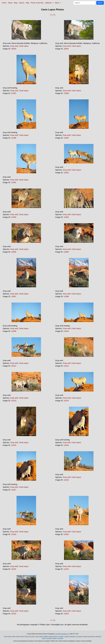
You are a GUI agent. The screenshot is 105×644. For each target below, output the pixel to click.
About (10, 3)
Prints (43, 638)
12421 (14, 569)
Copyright (60, 638)
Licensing (49, 638)
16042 (66, 49)
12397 (14, 93)
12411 (14, 366)
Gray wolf (14, 46)
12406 (66, 252)
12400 (66, 138)
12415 (14, 445)
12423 (14, 614)
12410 (66, 331)
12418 (66, 480)
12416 (66, 445)
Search (22, 3)
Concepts (79, 636)
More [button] (57, 3)
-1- (51, 15)
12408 (66, 296)
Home (4, 3)
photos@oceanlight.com (62, 634)
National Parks (53, 636)
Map (28, 3)
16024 (14, 49)
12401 (14, 182)
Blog (16, 3)
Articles (55, 638)
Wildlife (46, 636)
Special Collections (70, 636)
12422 (66, 569)
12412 (66, 366)
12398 (66, 93)
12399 (14, 138)
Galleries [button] (49, 3)
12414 (66, 401)
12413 (14, 401)
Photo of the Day (37, 3)
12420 (66, 534)
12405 (14, 252)
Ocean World (39, 636)
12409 (14, 331)
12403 (14, 217)
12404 (66, 217)
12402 (66, 173)
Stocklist (98, 636)
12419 (14, 534)
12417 (14, 490)
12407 (14, 296)
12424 (66, 614)
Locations (61, 636)
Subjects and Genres (89, 636)
